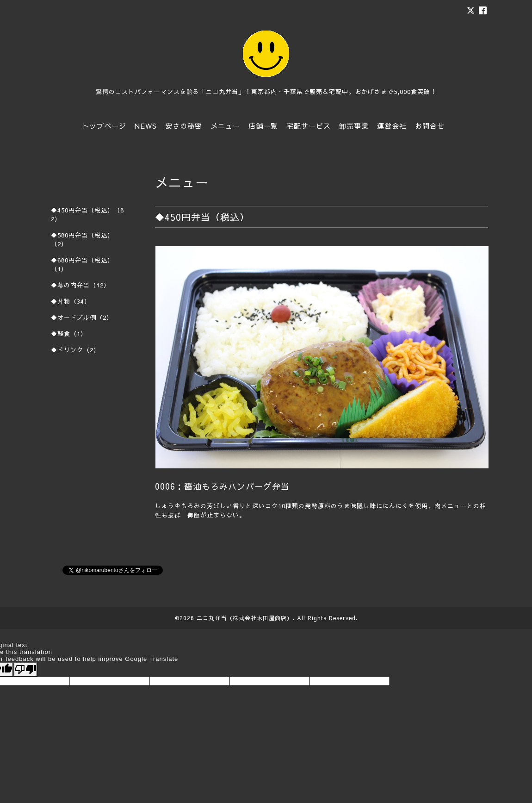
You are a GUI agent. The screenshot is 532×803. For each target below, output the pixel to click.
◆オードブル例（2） (82, 317)
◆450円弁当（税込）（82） (87, 215)
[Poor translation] (25, 669)
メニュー (225, 126)
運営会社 (392, 126)
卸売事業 (354, 126)
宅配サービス (309, 126)
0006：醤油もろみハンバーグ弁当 (222, 486)
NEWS (146, 126)
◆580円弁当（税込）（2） (82, 240)
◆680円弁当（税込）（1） (82, 265)
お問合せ (430, 126)
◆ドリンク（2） (75, 350)
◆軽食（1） (69, 334)
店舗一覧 (263, 126)
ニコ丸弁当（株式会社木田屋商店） (245, 618)
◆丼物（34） (71, 301)
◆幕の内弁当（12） (80, 285)
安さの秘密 (184, 126)
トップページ (104, 126)
